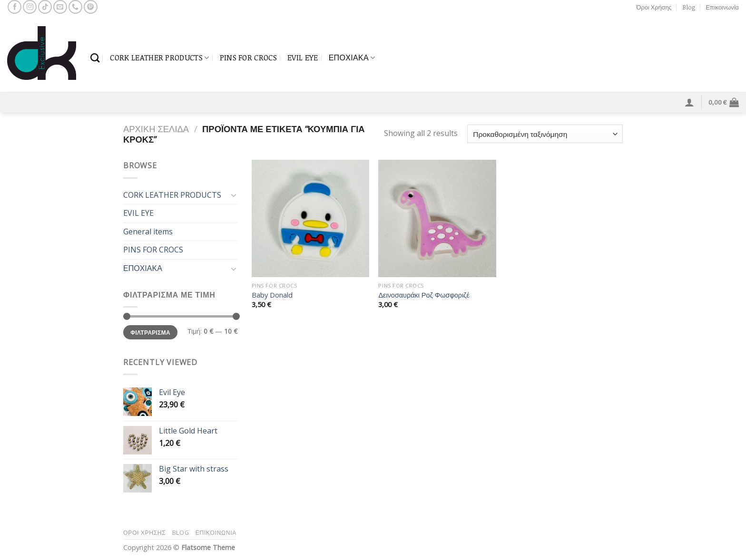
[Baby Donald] (310, 218)
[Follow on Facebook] (15, 7)
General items (148, 232)
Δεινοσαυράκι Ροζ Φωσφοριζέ (424, 295)
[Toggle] (234, 195)
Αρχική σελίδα (156, 129)
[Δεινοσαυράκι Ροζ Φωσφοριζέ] (437, 218)
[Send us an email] (60, 7)
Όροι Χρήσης (654, 7)
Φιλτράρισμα (150, 332)
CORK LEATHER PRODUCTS (159, 58)
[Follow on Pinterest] (91, 7)
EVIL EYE (303, 58)
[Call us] (75, 7)
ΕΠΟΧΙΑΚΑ (352, 58)
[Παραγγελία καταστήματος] (545, 134)
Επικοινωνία (722, 7)
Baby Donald (272, 295)
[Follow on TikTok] (45, 7)
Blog (689, 7)
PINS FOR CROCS (248, 58)
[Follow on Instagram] (30, 7)
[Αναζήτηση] (95, 58)
